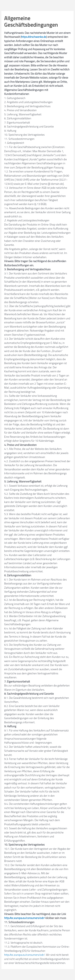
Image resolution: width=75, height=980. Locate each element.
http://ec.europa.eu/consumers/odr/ (24, 918)
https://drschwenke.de (34, 37)
